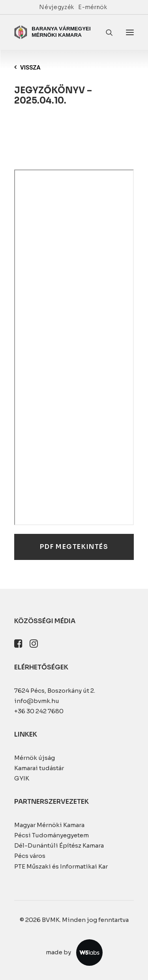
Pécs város (30, 856)
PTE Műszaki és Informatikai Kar (61, 866)
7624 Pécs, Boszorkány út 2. (55, 691)
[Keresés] (106, 32)
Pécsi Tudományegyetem (52, 835)
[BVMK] (53, 32)
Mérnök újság (35, 758)
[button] (130, 32)
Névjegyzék (57, 7)
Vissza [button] (27, 68)
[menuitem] (57, 7)
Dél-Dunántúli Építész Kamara (59, 845)
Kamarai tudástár (39, 768)
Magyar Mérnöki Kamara (49, 825)
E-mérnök (93, 7)
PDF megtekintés (74, 547)
